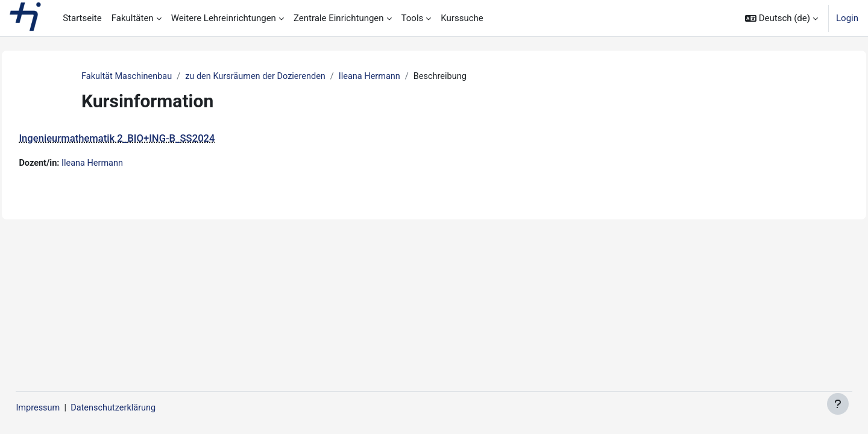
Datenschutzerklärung (143, 408)
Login (847, 18)
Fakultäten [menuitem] (133, 18)
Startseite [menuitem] (82, 18)
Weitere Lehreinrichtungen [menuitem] (224, 18)
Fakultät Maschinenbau (128, 77)
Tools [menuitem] (413, 18)
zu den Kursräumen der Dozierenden (261, 77)
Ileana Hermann (379, 77)
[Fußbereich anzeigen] (838, 404)
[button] (782, 18)
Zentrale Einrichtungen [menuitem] (339, 18)
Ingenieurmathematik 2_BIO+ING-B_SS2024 (144, 139)
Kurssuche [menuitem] (462, 18)
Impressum (65, 408)
